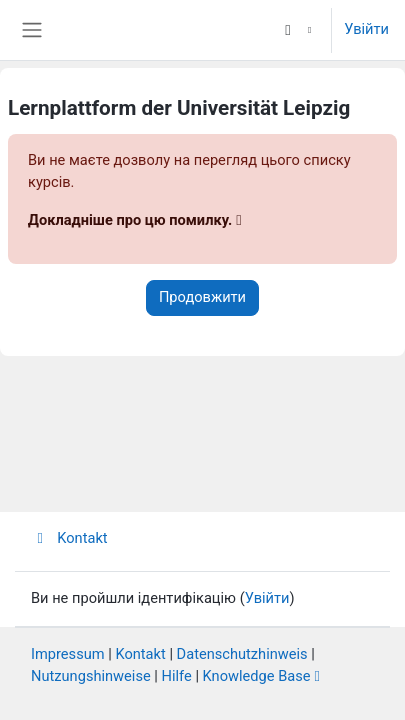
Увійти (366, 29)
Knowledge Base (257, 676)
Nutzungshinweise (91, 676)
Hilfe (177, 676)
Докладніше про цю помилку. (130, 220)
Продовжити (202, 297)
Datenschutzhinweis (242, 654)
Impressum (68, 654)
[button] (296, 30)
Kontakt (69, 538)
